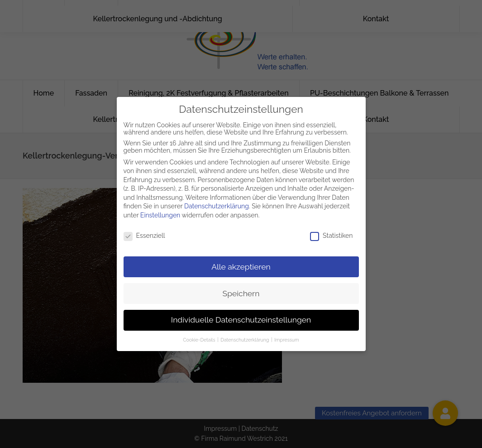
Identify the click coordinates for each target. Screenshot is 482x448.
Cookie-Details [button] (200, 336)
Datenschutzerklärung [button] (245, 336)
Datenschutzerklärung (217, 202)
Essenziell (144, 231)
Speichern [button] (241, 289)
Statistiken (331, 231)
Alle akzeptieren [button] (241, 262)
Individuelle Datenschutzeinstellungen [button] (241, 316)
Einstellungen (160, 211)
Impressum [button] (286, 336)
